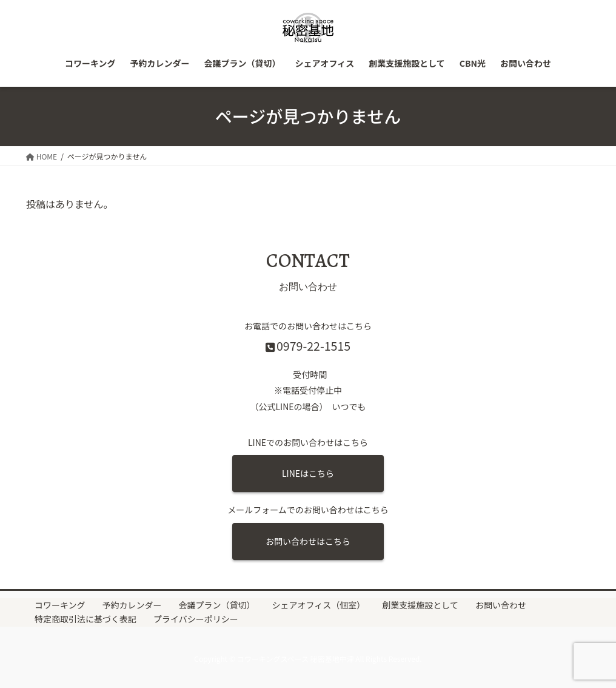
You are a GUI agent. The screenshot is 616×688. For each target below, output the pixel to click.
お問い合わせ (501, 605)
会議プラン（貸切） (217, 605)
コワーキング (60, 605)
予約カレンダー (132, 605)
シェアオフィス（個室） (319, 605)
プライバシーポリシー (196, 619)
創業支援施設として (420, 605)
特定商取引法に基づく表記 (85, 619)
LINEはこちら (308, 473)
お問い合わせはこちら (308, 541)
